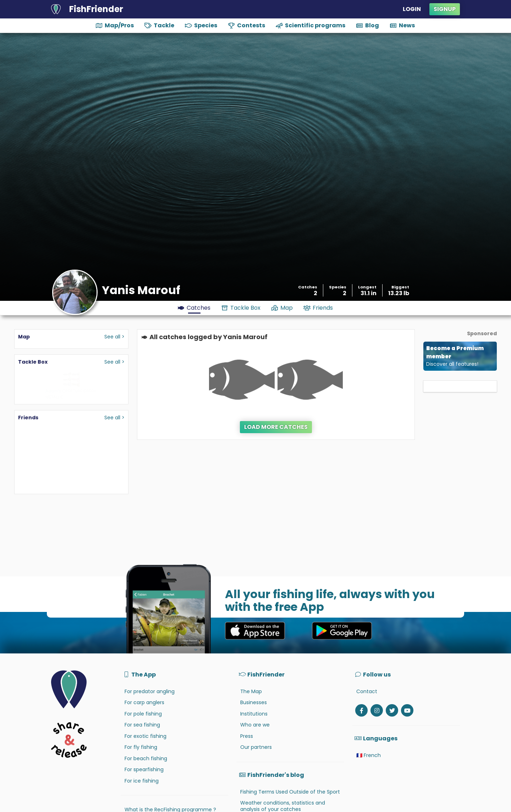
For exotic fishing (145, 736)
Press (247, 736)
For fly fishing (141, 747)
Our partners (256, 747)
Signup (445, 9)
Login (412, 9)
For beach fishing (146, 758)
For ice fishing (142, 781)
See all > (114, 337)
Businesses (254, 702)
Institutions (254, 714)
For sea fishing (142, 725)
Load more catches (276, 427)
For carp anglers (144, 702)
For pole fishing (143, 714)
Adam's (53, 391)
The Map (251, 691)
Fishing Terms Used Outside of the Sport (290, 792)
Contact (367, 691)
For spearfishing (144, 769)
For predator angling (150, 691)
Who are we (255, 725)
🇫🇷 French (369, 755)
